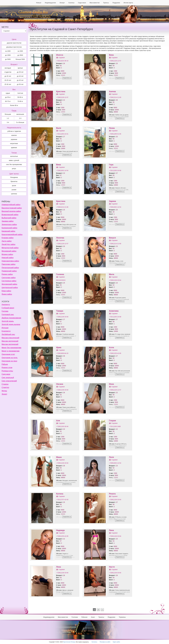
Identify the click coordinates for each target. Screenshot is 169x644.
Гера (111, 165)
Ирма (59, 347)
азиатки (14, 135)
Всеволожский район (10, 215)
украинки (14, 139)
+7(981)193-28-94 (62, 426)
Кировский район (8, 231)
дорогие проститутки (14, 43)
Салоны (71, 3)
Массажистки (95, 3)
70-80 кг (20, 101)
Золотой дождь (8, 321)
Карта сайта (116, 642)
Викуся (112, 238)
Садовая (62, 58)
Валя (59, 128)
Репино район (7, 274)
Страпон (5, 384)
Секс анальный (8, 378)
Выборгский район (9, 218)
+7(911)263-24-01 (62, 134)
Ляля (111, 457)
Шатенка (14, 194)
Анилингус (6, 305)
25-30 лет (8, 84)
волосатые (14, 156)
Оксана (60, 384)
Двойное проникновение (11, 318)
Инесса (60, 55)
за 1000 (8, 51)
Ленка (112, 128)
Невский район (8, 258)
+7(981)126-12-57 (115, 61)
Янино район (7, 294)
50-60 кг (20, 97)
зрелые (20, 68)
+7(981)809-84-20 (62, 353)
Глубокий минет (8, 308)
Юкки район (6, 291)
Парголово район (9, 264)
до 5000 (8, 59)
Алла (111, 347)
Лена (59, 567)
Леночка (60, 238)
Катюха (60, 494)
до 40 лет (20, 76)
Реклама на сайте (105, 642)
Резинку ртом (7, 368)
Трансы (106, 3)
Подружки (116, 3)
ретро (14, 169)
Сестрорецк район (9, 281)
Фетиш (4, 391)
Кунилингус (6, 331)
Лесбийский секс (8, 334)
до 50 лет (20, 84)
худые (8, 93)
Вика (111, 55)
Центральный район (10, 288)
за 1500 (20, 51)
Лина (111, 530)
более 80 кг (14, 105)
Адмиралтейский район (11, 205)
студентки (8, 72)
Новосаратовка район (10, 261)
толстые (20, 93)
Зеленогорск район (9, 225)
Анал (93, 617)
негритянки (14, 143)
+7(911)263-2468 (115, 426)
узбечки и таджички (14, 131)
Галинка (60, 274)
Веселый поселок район (11, 211)
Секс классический (9, 381)
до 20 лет (8, 76)
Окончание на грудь (10, 358)
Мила (112, 274)
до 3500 (20, 55)
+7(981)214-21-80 (115, 97)
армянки (14, 148)
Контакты (94, 642)
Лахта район (7, 241)
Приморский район (9, 271)
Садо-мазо (82, 3)
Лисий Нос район (8, 244)
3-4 (8, 122)
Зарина (112, 201)
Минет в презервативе (11, 351)
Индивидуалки (50, 3)
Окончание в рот (8, 354)
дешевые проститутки (14, 47)
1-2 (8, 118)
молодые (8, 68)
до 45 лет (20, 80)
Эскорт (62, 3)
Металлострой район (10, 248)
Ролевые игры (7, 371)
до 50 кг (8, 97)
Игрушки (5, 328)
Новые (39, 3)
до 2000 (8, 55)
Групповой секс (8, 315)
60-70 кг (8, 101)
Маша (59, 457)
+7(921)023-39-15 (62, 61)
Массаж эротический (10, 341)
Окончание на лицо (9, 361)
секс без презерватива (14, 164)
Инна (111, 384)
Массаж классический (10, 338)
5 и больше (20, 122)
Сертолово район (9, 278)
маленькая (20, 114)
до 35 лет (20, 72)
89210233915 (61, 280)
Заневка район (8, 221)
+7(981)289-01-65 (115, 134)
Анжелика (114, 311)
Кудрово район (8, 238)
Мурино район (7, 254)
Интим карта (128, 3)
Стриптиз (5, 387)
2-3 (20, 118)
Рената (112, 494)
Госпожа (5, 311)
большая (8, 114)
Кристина (61, 92)
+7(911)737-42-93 (62, 500)
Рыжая (14, 190)
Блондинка (14, 177)
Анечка (112, 92)
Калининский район (9, 228)
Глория (112, 421)
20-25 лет (8, 80)
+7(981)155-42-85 (115, 353)
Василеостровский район (12, 208)
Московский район (9, 251)
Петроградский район (10, 268)
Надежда (60, 530)
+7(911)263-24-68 (115, 170)
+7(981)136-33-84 (115, 280)
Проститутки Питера (69, 642)
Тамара (60, 311)
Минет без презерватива (11, 348)
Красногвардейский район (12, 235)
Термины (122, 617)
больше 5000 (20, 59)
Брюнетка (14, 181)
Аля (58, 421)
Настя (112, 567)
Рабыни (5, 364)
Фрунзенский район (9, 284)
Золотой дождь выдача (11, 324)
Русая (14, 186)
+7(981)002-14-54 (62, 170)
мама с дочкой (14, 160)
